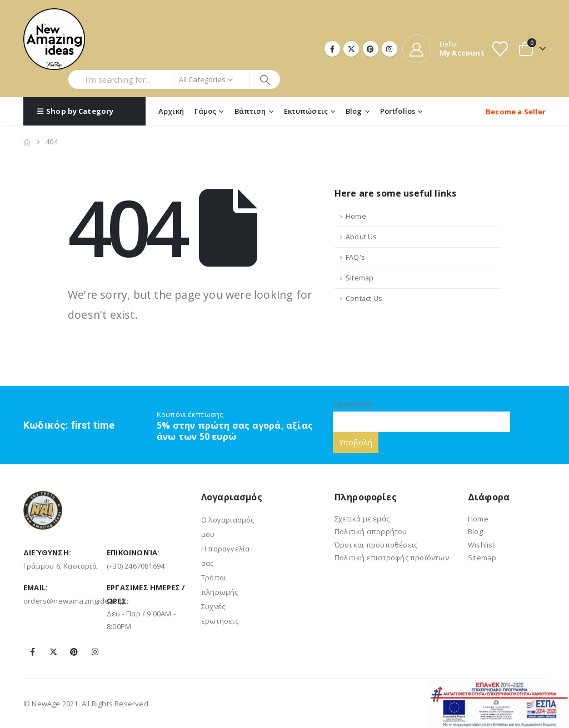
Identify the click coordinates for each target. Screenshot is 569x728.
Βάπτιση (250, 111)
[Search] (265, 79)
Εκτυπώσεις (306, 111)
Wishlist (481, 545)
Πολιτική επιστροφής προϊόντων (392, 558)
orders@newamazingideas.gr (75, 601)
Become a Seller (516, 112)
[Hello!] (443, 49)
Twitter (53, 652)
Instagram (95, 652)
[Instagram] (390, 49)
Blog (354, 111)
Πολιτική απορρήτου (371, 531)
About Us (361, 237)
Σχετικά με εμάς (362, 519)
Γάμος (206, 111)
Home (356, 216)
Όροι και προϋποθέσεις (376, 545)
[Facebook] (332, 49)
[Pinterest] (371, 49)
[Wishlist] (500, 49)
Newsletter (421, 412)
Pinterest (74, 652)
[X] (351, 49)
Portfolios (398, 111)
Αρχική (171, 111)
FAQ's (355, 257)
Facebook (33, 652)
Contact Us (364, 298)
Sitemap (360, 278)
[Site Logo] (54, 39)
